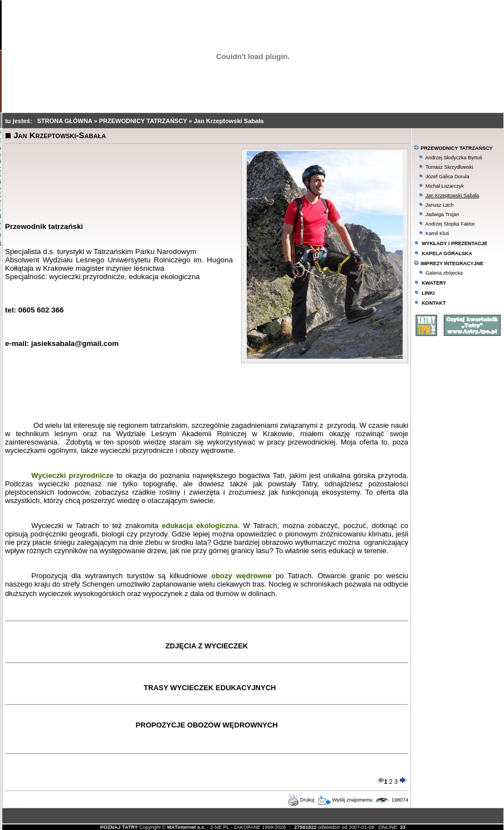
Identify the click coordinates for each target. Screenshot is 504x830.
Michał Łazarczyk (445, 186)
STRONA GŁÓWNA (66, 121)
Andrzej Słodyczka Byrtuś (454, 158)
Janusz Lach (440, 205)
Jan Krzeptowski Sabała (229, 121)
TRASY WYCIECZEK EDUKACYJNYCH (210, 688)
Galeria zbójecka (444, 273)
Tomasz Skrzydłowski (449, 167)
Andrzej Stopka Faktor (450, 224)
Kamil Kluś (437, 233)
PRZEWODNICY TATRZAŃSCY (144, 121)
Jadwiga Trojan (442, 214)
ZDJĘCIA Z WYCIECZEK (207, 646)
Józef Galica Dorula (447, 177)
